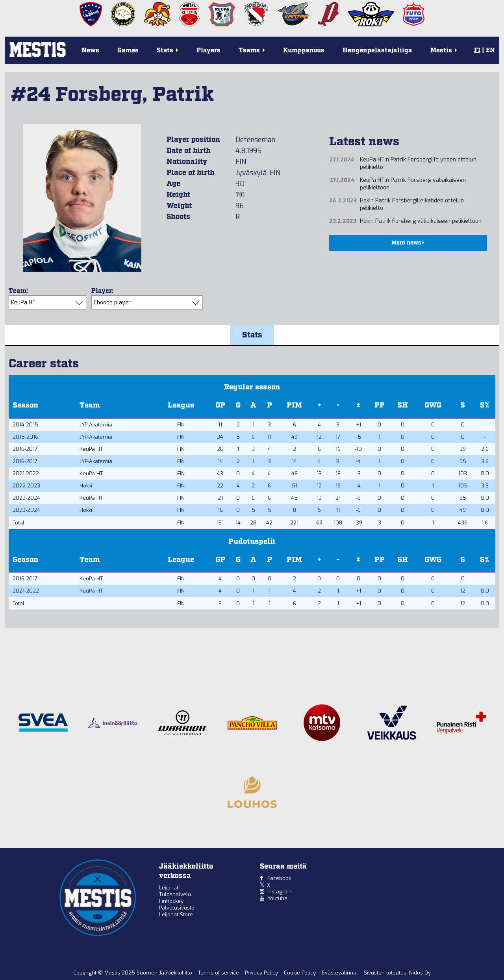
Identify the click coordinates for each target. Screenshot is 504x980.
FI (477, 50)
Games (128, 51)
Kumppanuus (304, 51)
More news (408, 243)
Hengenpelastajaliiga (377, 51)
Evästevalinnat (340, 973)
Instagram (280, 892)
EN (490, 50)
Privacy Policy (262, 973)
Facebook (279, 878)
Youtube (277, 898)
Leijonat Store (176, 914)
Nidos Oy (420, 973)
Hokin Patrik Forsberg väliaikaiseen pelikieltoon (421, 221)
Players (208, 51)
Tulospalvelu (175, 894)
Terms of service (219, 973)
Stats (252, 335)
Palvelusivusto (177, 908)
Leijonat (169, 888)
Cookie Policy (301, 973)
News (90, 51)
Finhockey (171, 901)
